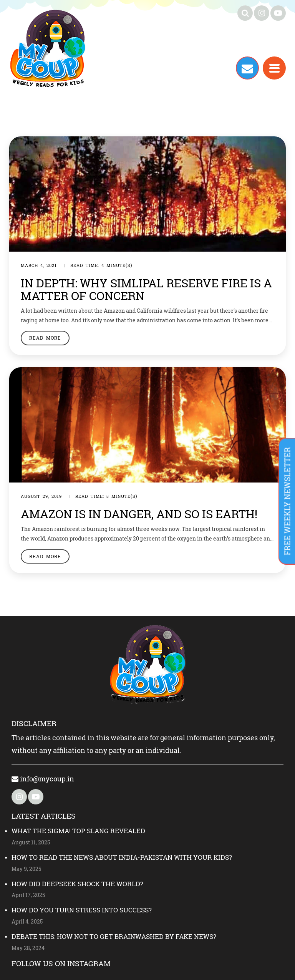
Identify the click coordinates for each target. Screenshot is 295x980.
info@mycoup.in (43, 779)
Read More (45, 338)
